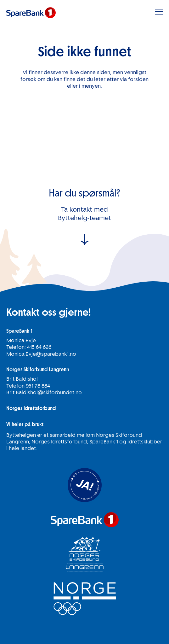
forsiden (138, 79)
